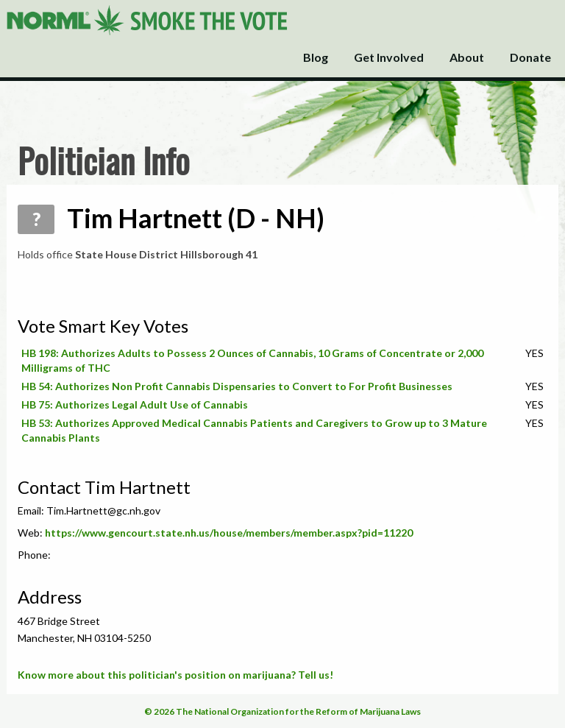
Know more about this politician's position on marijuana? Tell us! (175, 675)
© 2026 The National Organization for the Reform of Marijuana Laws (282, 711)
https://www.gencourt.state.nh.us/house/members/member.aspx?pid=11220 (229, 533)
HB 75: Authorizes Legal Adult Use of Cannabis (135, 404)
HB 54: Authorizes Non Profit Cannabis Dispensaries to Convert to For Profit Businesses (237, 386)
